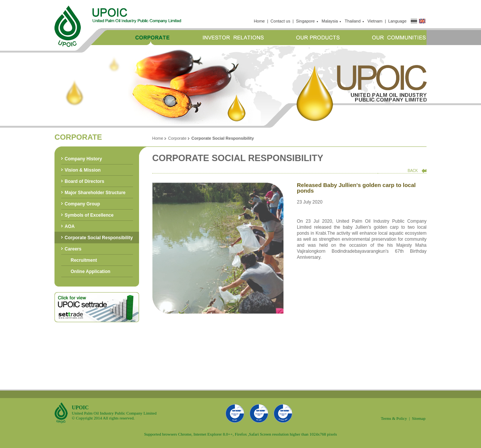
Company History (83, 159)
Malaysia (331, 21)
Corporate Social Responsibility (99, 238)
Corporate (177, 138)
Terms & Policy (394, 418)
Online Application (91, 272)
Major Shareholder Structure (95, 193)
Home (259, 21)
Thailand (354, 21)
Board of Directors (84, 181)
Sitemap (419, 418)
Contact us (281, 21)
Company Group (82, 204)
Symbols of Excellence (89, 215)
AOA (70, 226)
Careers (73, 249)
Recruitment (84, 260)
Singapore (307, 21)
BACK (413, 171)
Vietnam (375, 21)
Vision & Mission (83, 170)
